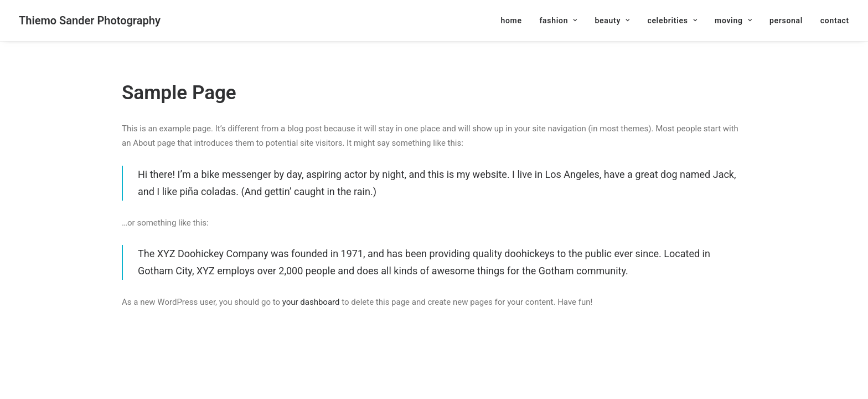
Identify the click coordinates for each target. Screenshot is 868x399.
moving (733, 21)
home (511, 21)
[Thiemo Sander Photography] (90, 21)
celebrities (672, 21)
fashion (558, 21)
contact (835, 21)
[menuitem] (515, 21)
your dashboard (311, 302)
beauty (612, 21)
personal (786, 21)
